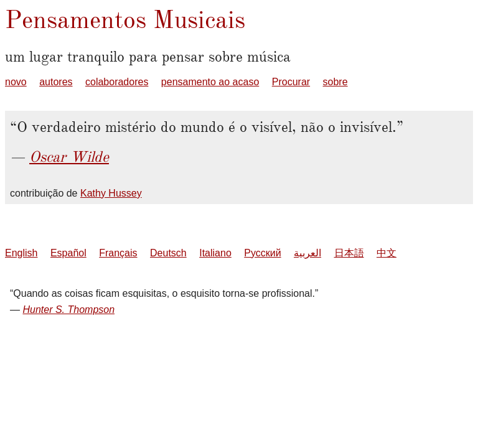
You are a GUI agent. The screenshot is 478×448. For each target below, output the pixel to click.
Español (68, 253)
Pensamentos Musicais (125, 20)
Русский (262, 253)
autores (56, 82)
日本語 (349, 253)
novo (16, 82)
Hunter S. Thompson (68, 310)
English (21, 253)
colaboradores (117, 82)
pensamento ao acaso (210, 82)
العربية (307, 253)
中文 (387, 253)
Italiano (215, 253)
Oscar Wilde (69, 157)
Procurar (291, 82)
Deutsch (168, 253)
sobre (335, 82)
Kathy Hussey (111, 193)
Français (118, 253)
